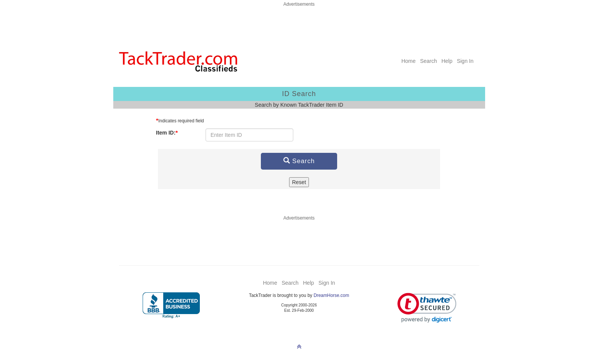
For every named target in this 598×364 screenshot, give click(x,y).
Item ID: (167, 132)
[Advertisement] (299, 25)
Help (447, 61)
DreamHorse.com (331, 295)
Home (408, 61)
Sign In (465, 61)
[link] (427, 308)
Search (428, 61)
